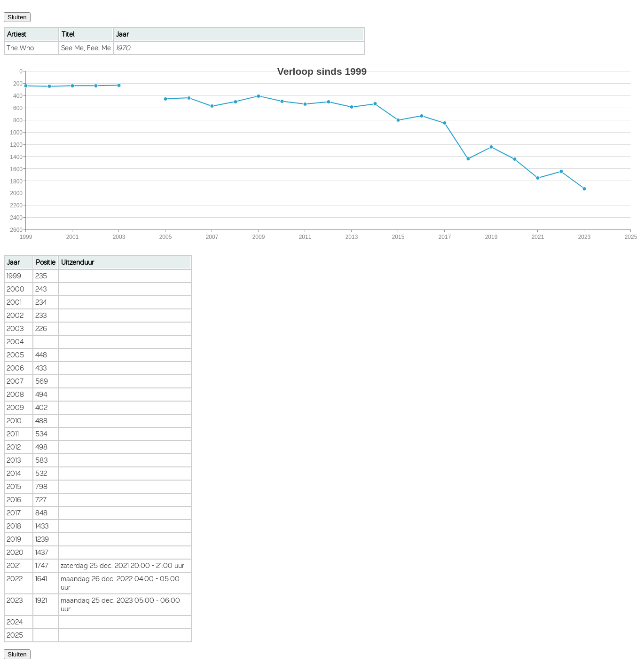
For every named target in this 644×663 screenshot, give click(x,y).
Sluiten (17, 17)
